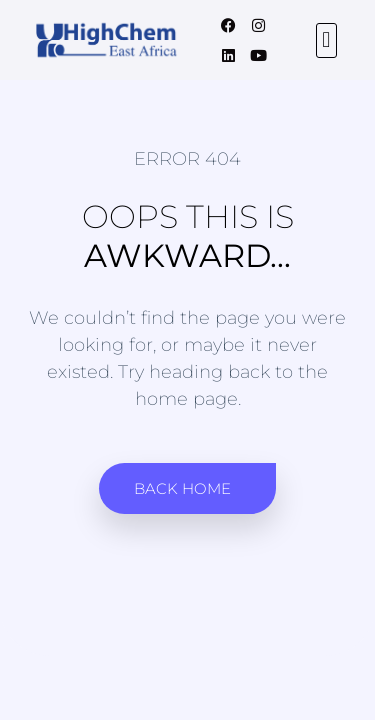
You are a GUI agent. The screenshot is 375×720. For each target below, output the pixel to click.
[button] (326, 40)
